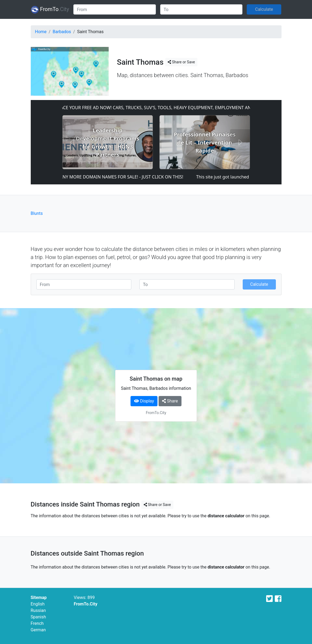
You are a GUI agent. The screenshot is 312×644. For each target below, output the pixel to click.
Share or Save (181, 62)
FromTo (50, 10)
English (38, 604)
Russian (38, 610)
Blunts (37, 213)
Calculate (264, 9)
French (37, 623)
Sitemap (39, 597)
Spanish (38, 617)
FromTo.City (86, 604)
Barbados (62, 32)
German (38, 630)
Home (41, 32)
